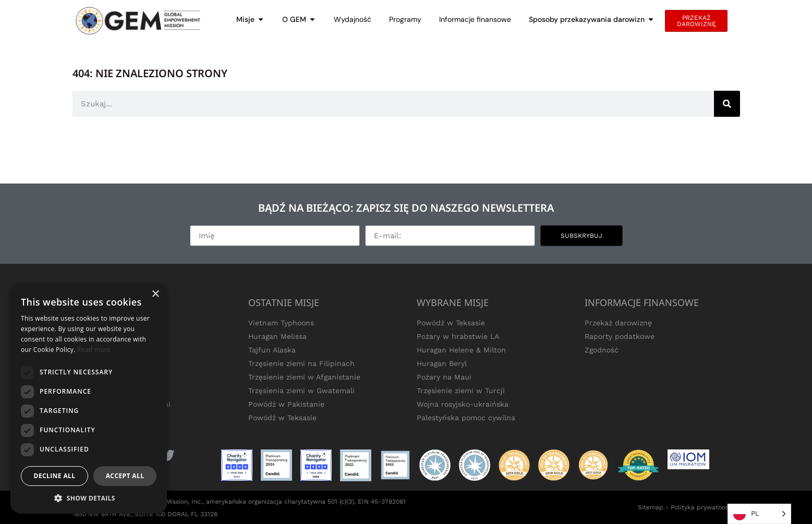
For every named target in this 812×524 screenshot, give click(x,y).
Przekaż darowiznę (618, 323)
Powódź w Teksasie (282, 418)
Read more (94, 350)
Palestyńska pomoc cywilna (466, 418)
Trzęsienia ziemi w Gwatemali (301, 391)
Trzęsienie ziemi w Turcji (461, 391)
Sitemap (651, 507)
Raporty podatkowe (620, 336)
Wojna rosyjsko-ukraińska (463, 404)
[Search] (727, 104)
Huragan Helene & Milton (461, 350)
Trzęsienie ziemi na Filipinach (301, 363)
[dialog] (89, 398)
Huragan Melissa (277, 336)
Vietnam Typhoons (281, 323)
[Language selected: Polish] (759, 514)
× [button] (155, 294)
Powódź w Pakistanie (286, 404)
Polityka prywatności (702, 507)
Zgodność (602, 350)
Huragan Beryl (442, 363)
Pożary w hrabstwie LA (458, 336)
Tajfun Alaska (272, 350)
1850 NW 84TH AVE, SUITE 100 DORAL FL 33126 (145, 514)
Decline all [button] (55, 476)
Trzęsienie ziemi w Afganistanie (304, 377)
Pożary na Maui (444, 377)
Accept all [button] (125, 476)
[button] (89, 498)
